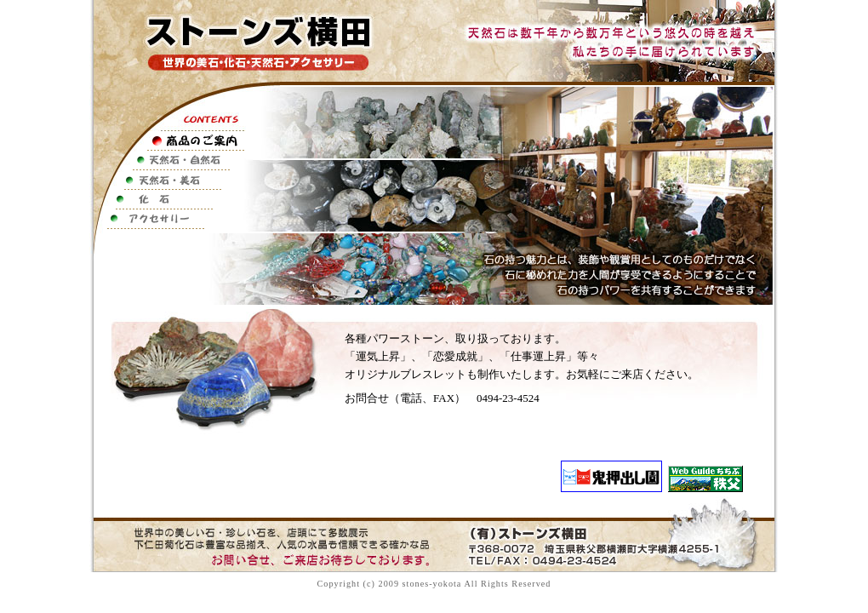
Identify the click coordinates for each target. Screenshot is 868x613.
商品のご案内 (167, 141)
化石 (167, 200)
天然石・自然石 (167, 160)
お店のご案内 (167, 239)
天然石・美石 (167, 180)
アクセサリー (167, 219)
